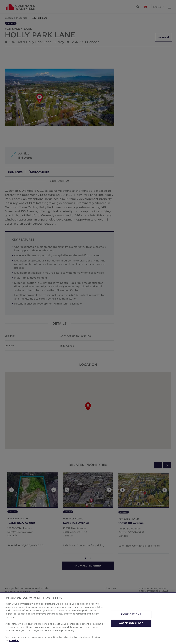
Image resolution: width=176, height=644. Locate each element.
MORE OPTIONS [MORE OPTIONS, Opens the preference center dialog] (131, 614)
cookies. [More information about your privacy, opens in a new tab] (14, 640)
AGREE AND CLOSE (131, 623)
